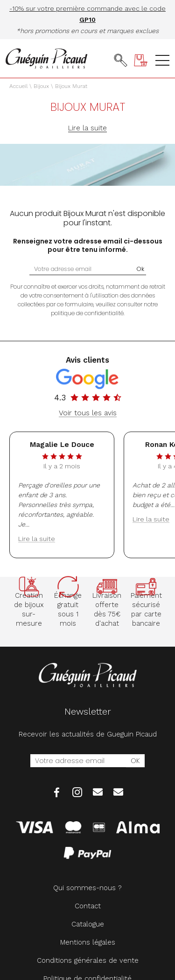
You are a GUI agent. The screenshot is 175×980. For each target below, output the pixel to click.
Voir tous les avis (88, 413)
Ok (140, 269)
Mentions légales (88, 942)
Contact (88, 906)
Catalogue (88, 924)
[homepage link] (46, 58)
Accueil (18, 86)
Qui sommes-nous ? (87, 888)
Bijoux (41, 86)
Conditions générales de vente (88, 960)
